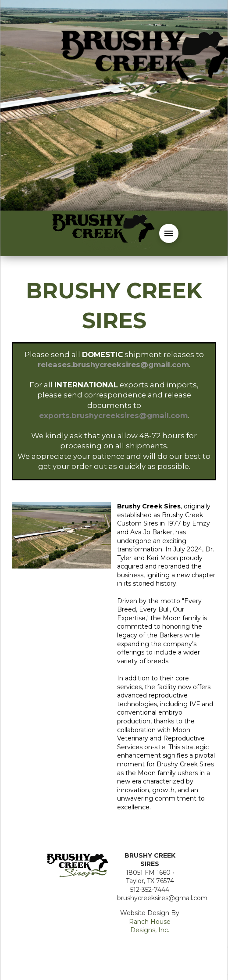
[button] (169, 233)
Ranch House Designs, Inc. (150, 926)
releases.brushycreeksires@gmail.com (113, 365)
